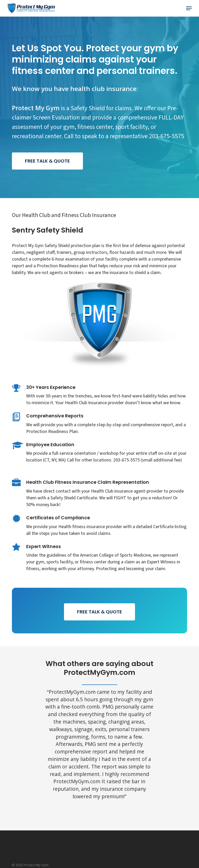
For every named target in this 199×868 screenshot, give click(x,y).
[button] (189, 8)
